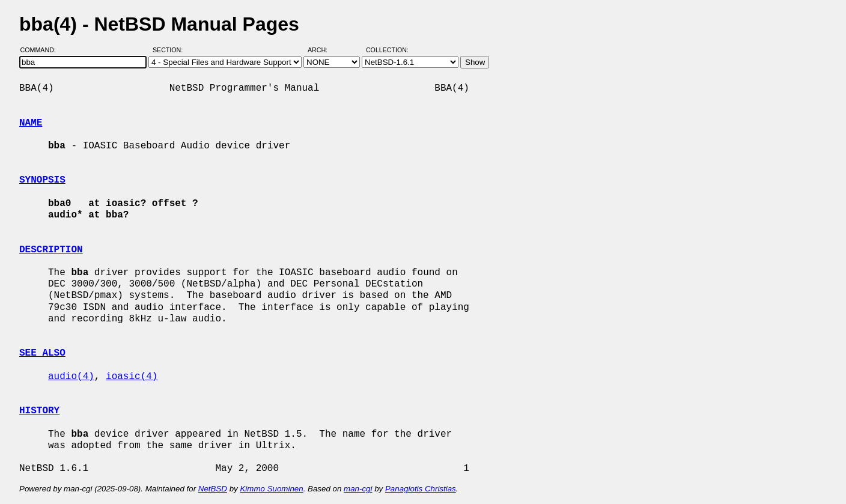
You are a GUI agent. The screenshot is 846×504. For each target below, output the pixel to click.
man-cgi (358, 489)
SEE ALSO (42, 353)
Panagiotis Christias (421, 489)
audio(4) (71, 377)
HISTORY (39, 411)
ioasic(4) (132, 377)
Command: (42, 50)
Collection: (387, 50)
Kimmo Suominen (271, 489)
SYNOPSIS (42, 180)
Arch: (323, 50)
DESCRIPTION (51, 250)
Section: (170, 50)
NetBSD (213, 489)
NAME (31, 123)
